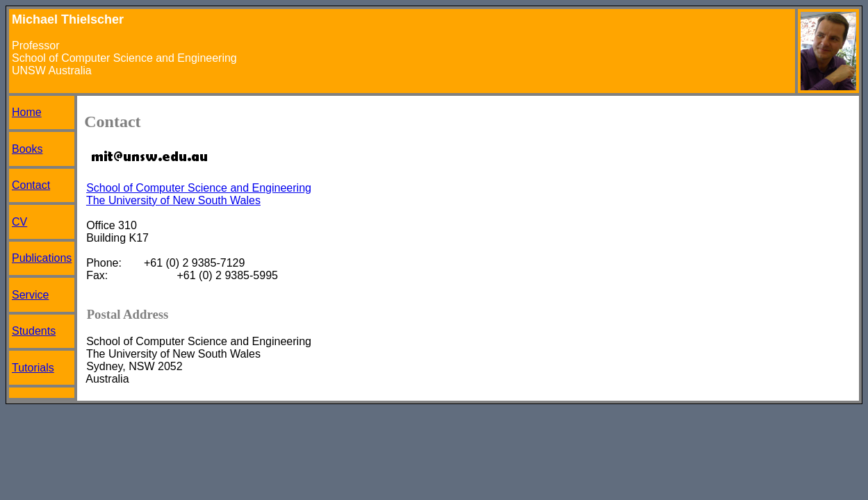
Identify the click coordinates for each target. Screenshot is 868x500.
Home (27, 112)
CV (19, 222)
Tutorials (33, 368)
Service (30, 295)
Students (34, 331)
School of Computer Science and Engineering (199, 188)
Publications (42, 258)
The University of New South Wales (173, 200)
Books (27, 149)
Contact (31, 185)
